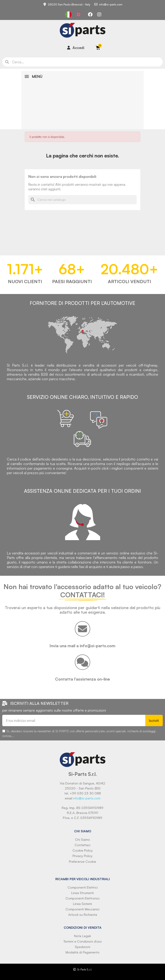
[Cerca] (82, 200)
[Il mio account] (76, 48)
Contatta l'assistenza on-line (82, 679)
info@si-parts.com (87, 798)
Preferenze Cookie (82, 861)
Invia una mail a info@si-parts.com (82, 646)
